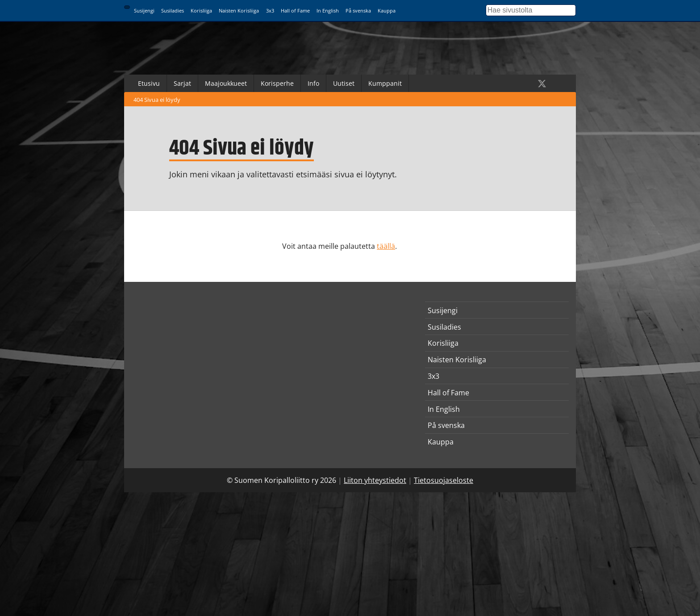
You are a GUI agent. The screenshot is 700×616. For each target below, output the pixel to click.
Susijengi (144, 10)
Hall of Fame (295, 10)
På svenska (358, 10)
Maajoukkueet (226, 83)
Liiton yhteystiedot (375, 480)
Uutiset (344, 83)
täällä (386, 246)
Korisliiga (201, 10)
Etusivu (149, 83)
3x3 (270, 10)
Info (313, 83)
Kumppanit (385, 83)
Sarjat (182, 83)
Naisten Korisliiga (239, 10)
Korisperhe (277, 83)
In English (328, 10)
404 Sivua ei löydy (157, 100)
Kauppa (387, 10)
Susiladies (173, 10)
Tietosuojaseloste (444, 480)
